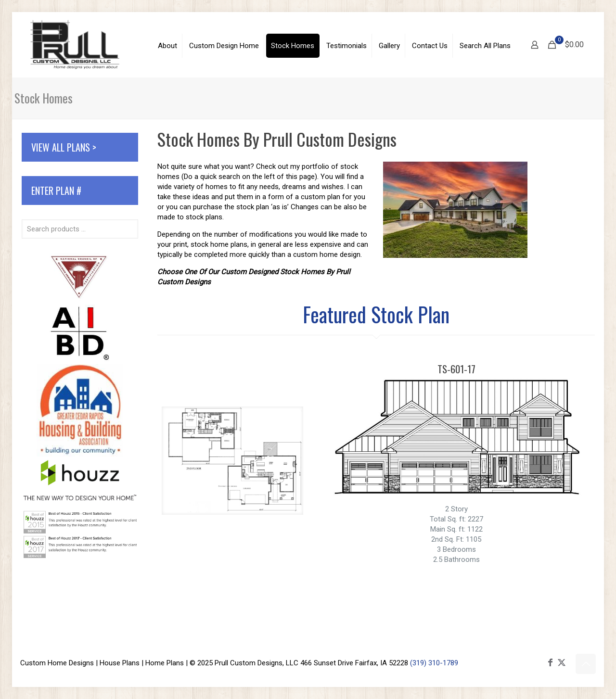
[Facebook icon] (550, 662)
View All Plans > (64, 147)
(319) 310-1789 (434, 663)
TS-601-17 (456, 369)
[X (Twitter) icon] (562, 662)
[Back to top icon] (586, 664)
